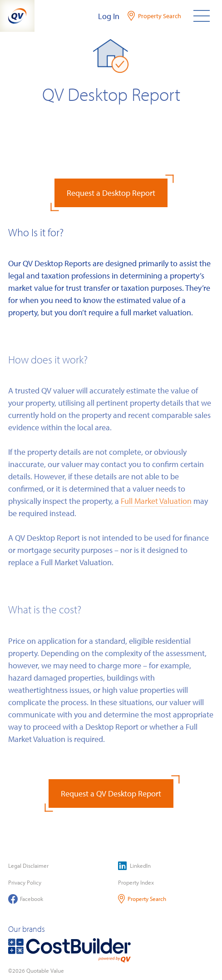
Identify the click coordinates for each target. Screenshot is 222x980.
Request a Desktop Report (111, 193)
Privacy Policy (25, 882)
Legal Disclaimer (28, 866)
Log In (109, 16)
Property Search (142, 899)
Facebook (26, 899)
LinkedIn (134, 866)
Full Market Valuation (156, 501)
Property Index (136, 882)
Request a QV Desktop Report (111, 793)
